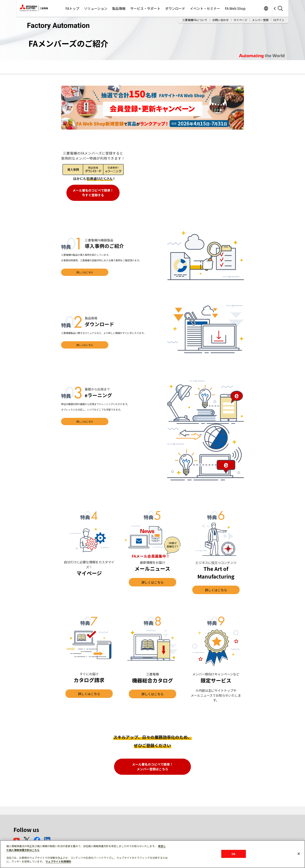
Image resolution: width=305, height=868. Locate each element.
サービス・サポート (145, 8)
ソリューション (96, 8)
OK (233, 854)
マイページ (240, 20)
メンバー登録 (260, 20)
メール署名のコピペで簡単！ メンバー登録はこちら (152, 767)
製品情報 (119, 8)
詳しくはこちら (85, 272)
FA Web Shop (235, 8)
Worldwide (266, 8)
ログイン (279, 20)
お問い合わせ (220, 20)
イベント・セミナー (205, 8)
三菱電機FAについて (195, 20)
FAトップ (72, 8)
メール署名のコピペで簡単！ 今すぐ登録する (93, 193)
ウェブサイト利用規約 (58, 861)
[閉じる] (299, 854)
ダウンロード (175, 8)
